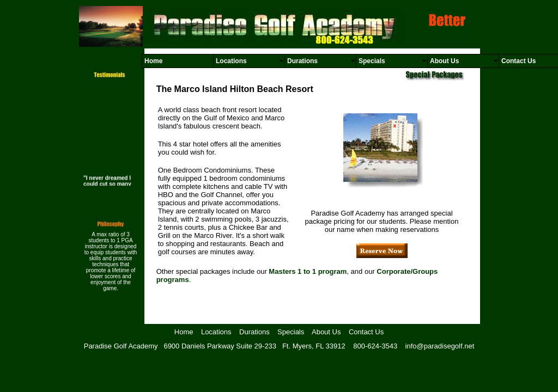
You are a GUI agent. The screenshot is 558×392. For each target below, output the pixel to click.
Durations (254, 332)
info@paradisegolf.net (440, 346)
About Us (326, 332)
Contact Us (366, 332)
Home (184, 332)
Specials (291, 332)
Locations (216, 332)
